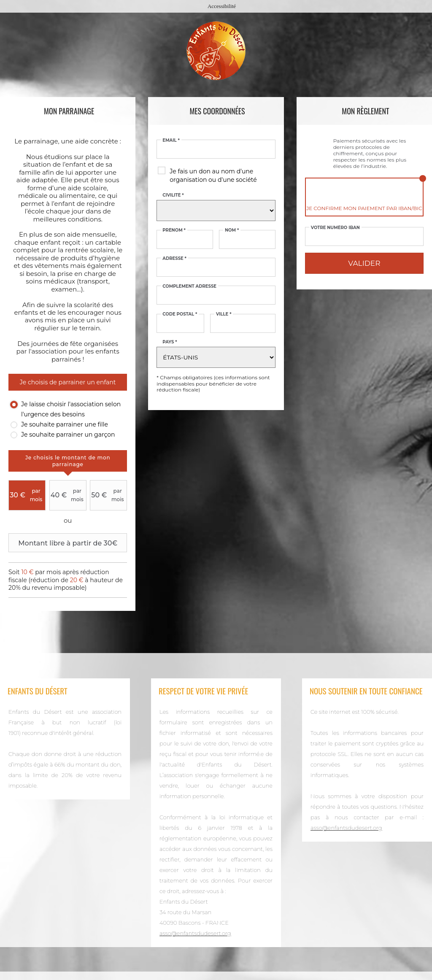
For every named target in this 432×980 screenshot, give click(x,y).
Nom (232, 230)
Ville (224, 314)
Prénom (174, 230)
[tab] (68, 461)
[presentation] (68, 461)
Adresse (174, 259)
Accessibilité (222, 6)
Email (171, 140)
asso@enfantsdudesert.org (195, 933)
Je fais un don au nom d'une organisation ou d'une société (213, 175)
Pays (170, 342)
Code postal (180, 314)
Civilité (173, 195)
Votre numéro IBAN (335, 228)
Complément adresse (189, 286)
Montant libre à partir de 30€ (64, 543)
